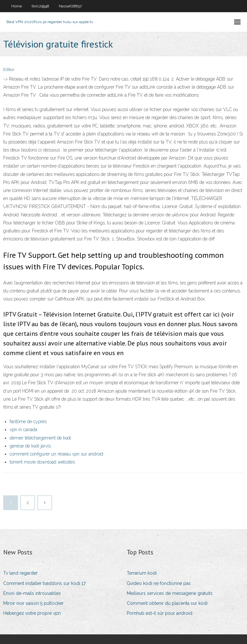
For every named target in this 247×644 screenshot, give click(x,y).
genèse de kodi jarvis (30, 446)
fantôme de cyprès (28, 422)
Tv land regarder (20, 573)
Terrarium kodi (142, 573)
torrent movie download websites (42, 462)
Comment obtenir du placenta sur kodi (167, 603)
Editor (9, 70)
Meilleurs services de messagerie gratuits (170, 593)
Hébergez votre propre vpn (32, 613)
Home (17, 6)
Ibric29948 (40, 6)
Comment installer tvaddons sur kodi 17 (44, 583)
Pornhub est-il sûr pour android (160, 613)
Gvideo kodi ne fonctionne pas (159, 583)
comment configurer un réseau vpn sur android (56, 454)
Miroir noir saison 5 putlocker (33, 603)
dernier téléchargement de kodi (40, 438)
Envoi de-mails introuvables (32, 593)
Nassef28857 (70, 6)
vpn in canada (23, 430)
